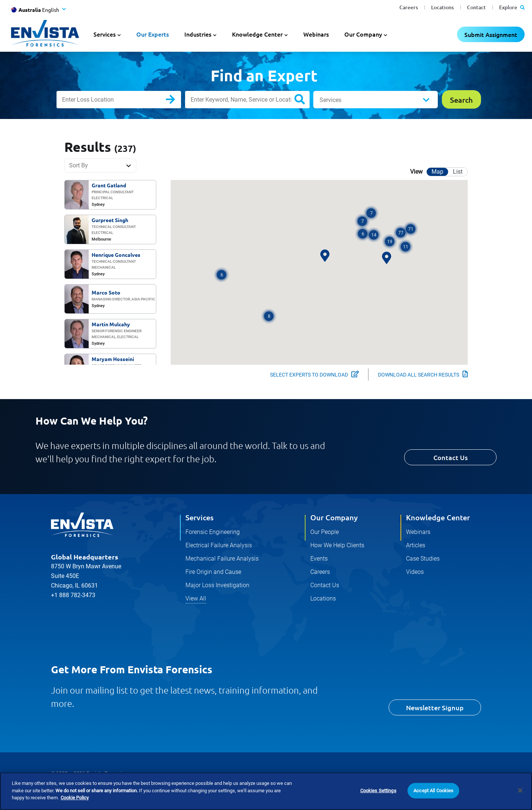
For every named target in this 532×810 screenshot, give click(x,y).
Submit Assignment (491, 34)
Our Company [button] (363, 34)
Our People (325, 532)
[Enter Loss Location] (119, 100)
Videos (415, 572)
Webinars (316, 34)
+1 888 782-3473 (73, 595)
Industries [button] (198, 34)
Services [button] (105, 34)
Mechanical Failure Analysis (222, 559)
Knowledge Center (438, 517)
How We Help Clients (337, 545)
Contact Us (451, 457)
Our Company (334, 517)
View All (196, 598)
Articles (416, 545)
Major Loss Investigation (217, 585)
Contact (476, 7)
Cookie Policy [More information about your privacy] (75, 798)
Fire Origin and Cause (213, 572)
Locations (442, 7)
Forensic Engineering (213, 532)
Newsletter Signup (435, 707)
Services (330, 100)
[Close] (520, 790)
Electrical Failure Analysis (219, 545)
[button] (269, 316)
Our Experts (153, 34)
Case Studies (423, 559)
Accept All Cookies (433, 791)
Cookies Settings (378, 791)
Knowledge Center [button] (257, 34)
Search (176, 101)
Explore (512, 7)
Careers (409, 7)
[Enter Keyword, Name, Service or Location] (247, 100)
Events (319, 559)
